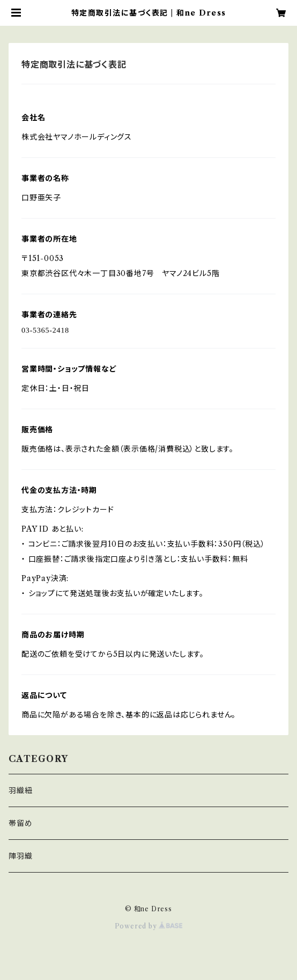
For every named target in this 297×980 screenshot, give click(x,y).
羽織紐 (20, 790)
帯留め (20, 823)
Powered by (149, 926)
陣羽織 (20, 856)
